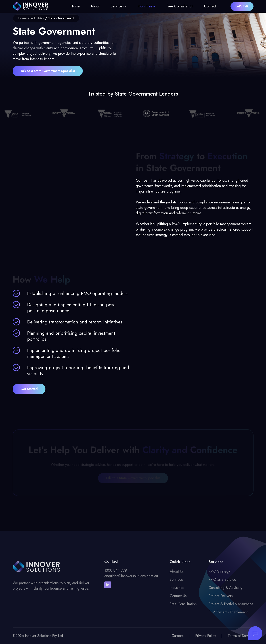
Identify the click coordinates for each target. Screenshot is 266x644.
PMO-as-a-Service (222, 582)
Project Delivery (221, 598)
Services (117, 6)
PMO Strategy (219, 574)
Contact (210, 6)
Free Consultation (180, 6)
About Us (177, 574)
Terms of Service (241, 636)
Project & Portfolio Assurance (231, 607)
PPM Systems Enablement (228, 615)
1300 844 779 (116, 573)
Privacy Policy (206, 636)
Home (75, 6)
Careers (177, 636)
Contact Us (178, 598)
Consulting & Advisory (225, 590)
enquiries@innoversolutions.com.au (131, 578)
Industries (145, 6)
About (95, 6)
